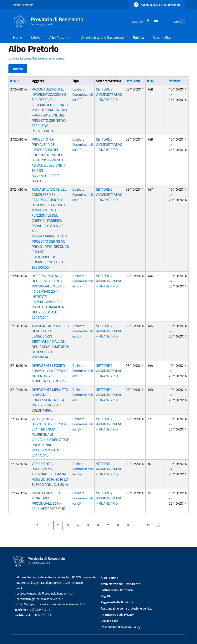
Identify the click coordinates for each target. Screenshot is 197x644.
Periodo (175, 81)
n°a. (150, 81)
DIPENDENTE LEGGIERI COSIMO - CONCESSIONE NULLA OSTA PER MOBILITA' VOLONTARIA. (50, 373)
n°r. (15, 81)
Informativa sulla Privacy (117, 615)
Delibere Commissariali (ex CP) (83, 424)
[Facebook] (139, 21)
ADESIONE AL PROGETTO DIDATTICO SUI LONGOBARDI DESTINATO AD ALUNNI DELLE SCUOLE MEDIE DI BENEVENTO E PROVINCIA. (50, 341)
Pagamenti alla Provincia (117, 602)
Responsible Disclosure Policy (121, 627)
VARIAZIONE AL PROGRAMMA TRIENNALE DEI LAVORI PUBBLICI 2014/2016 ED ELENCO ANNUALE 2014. (50, 474)
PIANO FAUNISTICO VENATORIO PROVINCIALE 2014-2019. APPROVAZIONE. (49, 501)
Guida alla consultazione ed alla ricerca (36, 58)
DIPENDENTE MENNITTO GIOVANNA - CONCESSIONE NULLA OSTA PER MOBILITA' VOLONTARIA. (50, 400)
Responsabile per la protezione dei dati (127, 608)
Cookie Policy (109, 621)
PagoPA (106, 596)
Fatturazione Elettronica (117, 590)
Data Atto (133, 81)
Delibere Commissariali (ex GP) (83, 94)
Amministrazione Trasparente (120, 584)
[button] (157, 5)
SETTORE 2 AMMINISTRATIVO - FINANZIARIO (109, 94)
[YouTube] (147, 21)
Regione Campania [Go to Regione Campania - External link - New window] (23, 5)
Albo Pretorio (109, 578)
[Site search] (180, 21)
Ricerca (18, 69)
